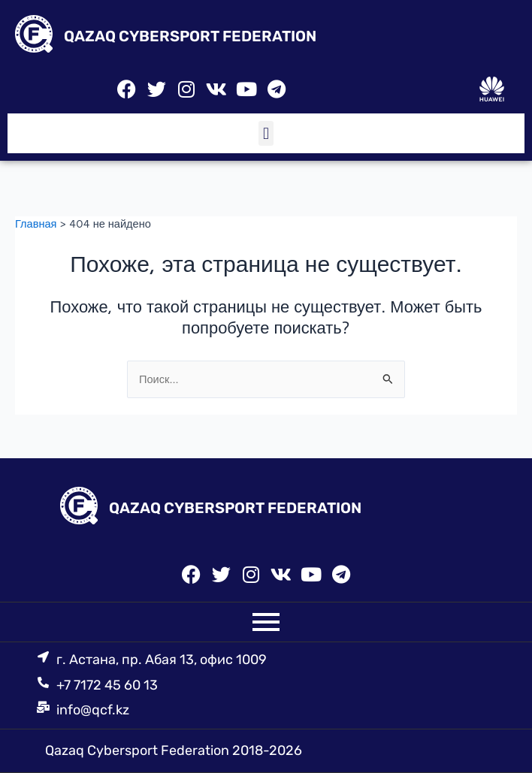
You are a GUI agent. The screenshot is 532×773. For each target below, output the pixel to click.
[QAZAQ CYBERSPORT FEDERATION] (34, 36)
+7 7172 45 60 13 (107, 685)
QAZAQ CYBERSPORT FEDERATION (190, 36)
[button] (266, 133)
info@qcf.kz (93, 710)
